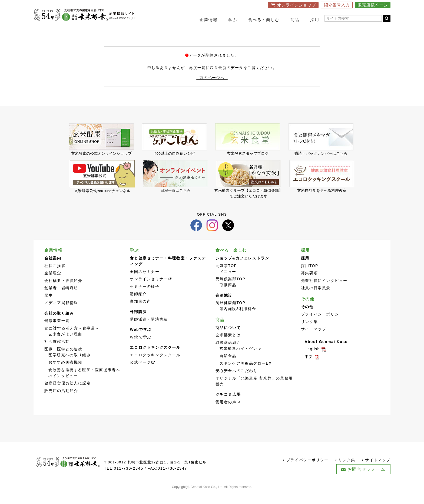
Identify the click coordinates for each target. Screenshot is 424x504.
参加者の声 (140, 312)
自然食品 (228, 366)
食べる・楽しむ (264, 20)
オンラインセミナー (149, 290)
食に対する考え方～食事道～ (72, 339)
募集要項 (309, 284)
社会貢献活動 (57, 352)
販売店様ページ (373, 5)
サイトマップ (314, 340)
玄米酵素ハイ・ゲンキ (241, 359)
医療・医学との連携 (63, 359)
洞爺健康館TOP (231, 313)
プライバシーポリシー (322, 325)
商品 (295, 20)
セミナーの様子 (145, 297)
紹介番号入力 (337, 5)
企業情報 (208, 20)
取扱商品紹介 (228, 353)
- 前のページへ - (212, 84)
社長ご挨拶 (55, 276)
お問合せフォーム (367, 480)
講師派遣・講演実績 (149, 330)
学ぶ (233, 20)
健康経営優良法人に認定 (68, 394)
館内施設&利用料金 (238, 319)
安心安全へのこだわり (237, 381)
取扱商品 (228, 296)
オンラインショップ (296, 5)
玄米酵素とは (228, 346)
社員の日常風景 (316, 299)
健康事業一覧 (57, 331)
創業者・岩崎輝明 (61, 299)
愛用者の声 (226, 412)
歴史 (49, 306)
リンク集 (309, 332)
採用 (315, 20)
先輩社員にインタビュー (324, 291)
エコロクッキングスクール (155, 365)
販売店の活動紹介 (61, 401)
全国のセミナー (145, 282)
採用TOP (310, 276)
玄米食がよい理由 (65, 345)
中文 (309, 367)
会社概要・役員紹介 (63, 291)
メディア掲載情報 (61, 313)
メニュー (228, 282)
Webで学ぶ (141, 347)
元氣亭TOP (226, 276)
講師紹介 (138, 304)
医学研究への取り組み (69, 365)
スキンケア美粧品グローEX (246, 374)
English (312, 360)
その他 (308, 309)
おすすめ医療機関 (65, 373)
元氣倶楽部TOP (231, 290)
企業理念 (53, 284)
